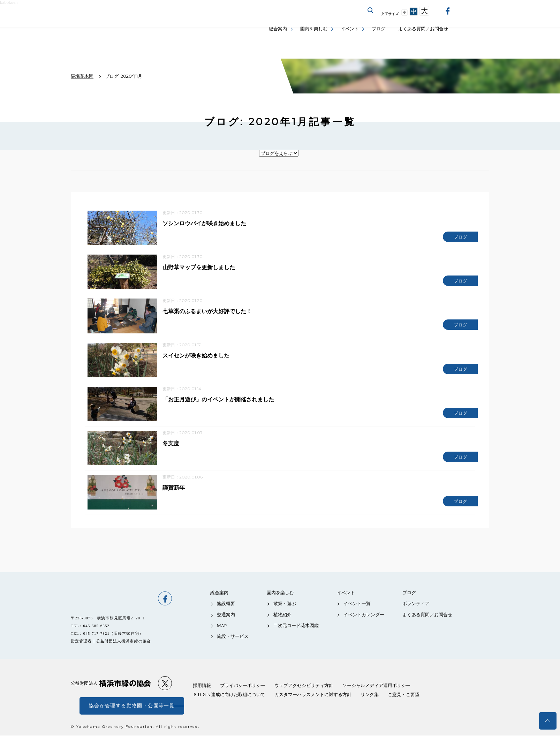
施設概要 (226, 615)
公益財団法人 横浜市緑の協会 (111, 695)
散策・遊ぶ (285, 615)
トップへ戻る (548, 721)
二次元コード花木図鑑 (296, 637)
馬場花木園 (111, 610)
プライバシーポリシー (243, 697)
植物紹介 (282, 626)
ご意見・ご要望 (404, 706)
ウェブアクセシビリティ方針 (304, 697)
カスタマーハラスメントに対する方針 (313, 706)
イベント (350, 29)
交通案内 (226, 626)
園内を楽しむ (314, 29)
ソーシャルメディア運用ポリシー (376, 697)
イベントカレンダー (364, 626)
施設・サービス (233, 648)
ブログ (379, 29)
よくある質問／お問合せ (423, 29)
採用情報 (202, 697)
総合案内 (278, 29)
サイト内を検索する (371, 10)
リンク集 (370, 706)
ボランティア (416, 615)
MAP (222, 637)
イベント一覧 (357, 615)
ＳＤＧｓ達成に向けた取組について (229, 706)
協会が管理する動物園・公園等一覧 (132, 717)
